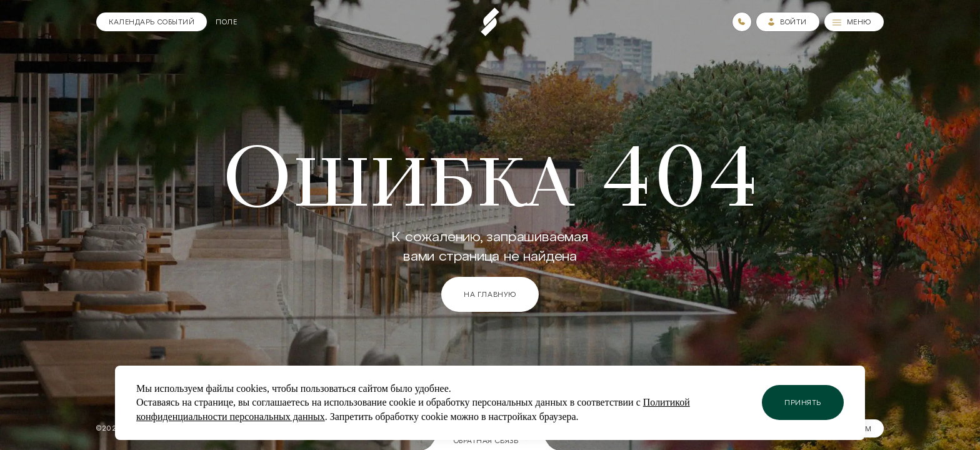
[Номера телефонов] (742, 22)
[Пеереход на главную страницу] (490, 22)
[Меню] (854, 22)
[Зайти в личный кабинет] (788, 22)
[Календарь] (152, 22)
